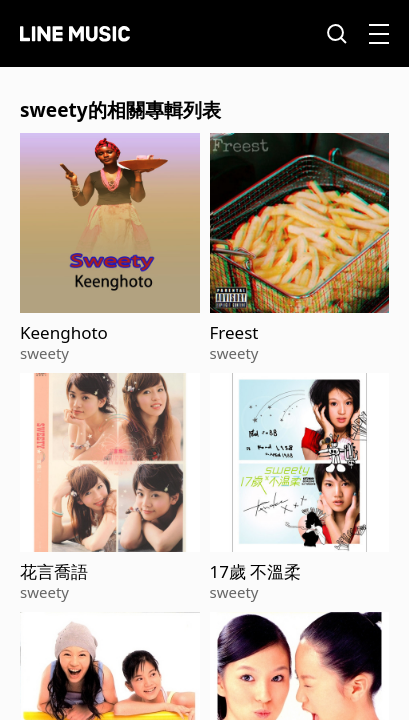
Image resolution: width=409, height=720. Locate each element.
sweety (44, 353)
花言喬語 (54, 572)
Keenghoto (64, 333)
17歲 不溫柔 (256, 572)
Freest (234, 333)
